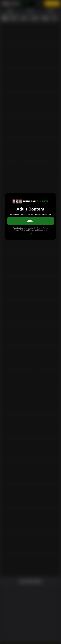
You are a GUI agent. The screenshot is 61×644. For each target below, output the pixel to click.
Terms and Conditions (30, 232)
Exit (31, 236)
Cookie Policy (21, 230)
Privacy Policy (35, 230)
